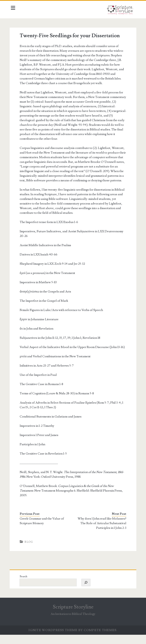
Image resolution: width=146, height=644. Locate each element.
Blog (30, 551)
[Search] (87, 592)
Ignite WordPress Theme (53, 639)
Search (25, 586)
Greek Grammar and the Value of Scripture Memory (43, 530)
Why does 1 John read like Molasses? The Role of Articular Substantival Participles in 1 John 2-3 (102, 532)
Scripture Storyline (73, 616)
